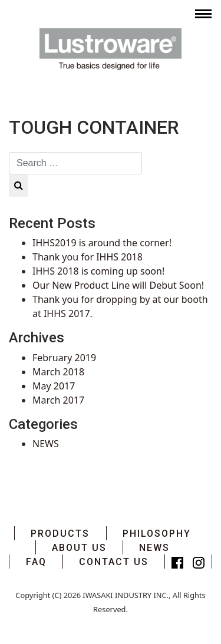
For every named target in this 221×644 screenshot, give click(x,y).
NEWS (46, 444)
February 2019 (64, 358)
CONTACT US (114, 562)
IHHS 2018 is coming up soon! (98, 271)
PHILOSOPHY (157, 534)
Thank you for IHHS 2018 (88, 257)
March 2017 (58, 400)
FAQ (36, 562)
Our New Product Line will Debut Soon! (118, 285)
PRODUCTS (60, 534)
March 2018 (58, 372)
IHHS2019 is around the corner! (102, 243)
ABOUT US (79, 548)
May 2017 (54, 386)
